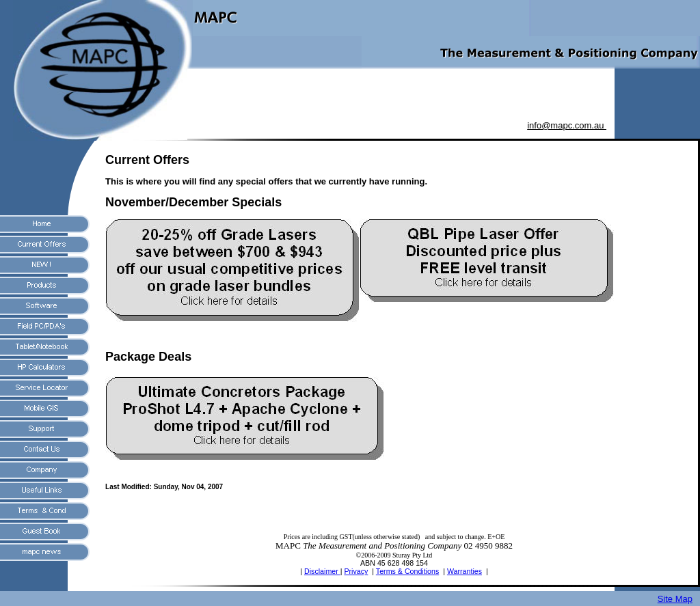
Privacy (356, 571)
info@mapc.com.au (567, 125)
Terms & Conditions (407, 571)
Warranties (465, 571)
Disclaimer (322, 571)
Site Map (675, 599)
